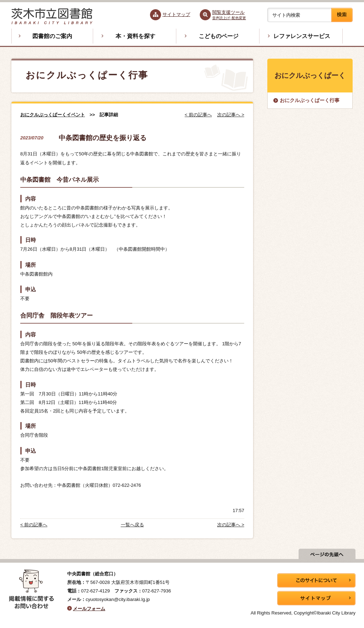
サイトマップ (176, 14)
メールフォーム (89, 609)
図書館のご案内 (52, 36)
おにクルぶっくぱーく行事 (310, 100)
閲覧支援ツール (229, 15)
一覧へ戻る (132, 525)
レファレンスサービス (302, 36)
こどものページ (219, 36)
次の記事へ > (231, 115)
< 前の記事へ (198, 115)
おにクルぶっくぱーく (310, 75)
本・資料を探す (135, 36)
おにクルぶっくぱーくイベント (53, 115)
